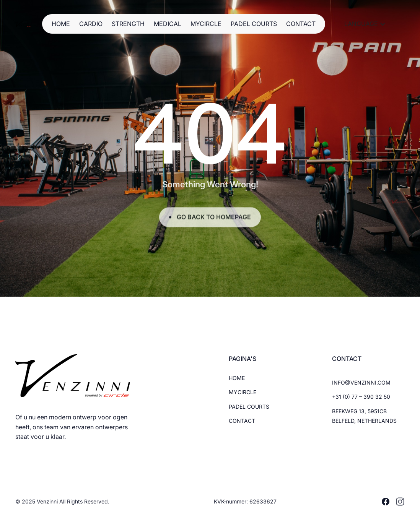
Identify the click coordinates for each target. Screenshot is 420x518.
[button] (365, 24)
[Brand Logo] (23, 24)
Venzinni (48, 501)
